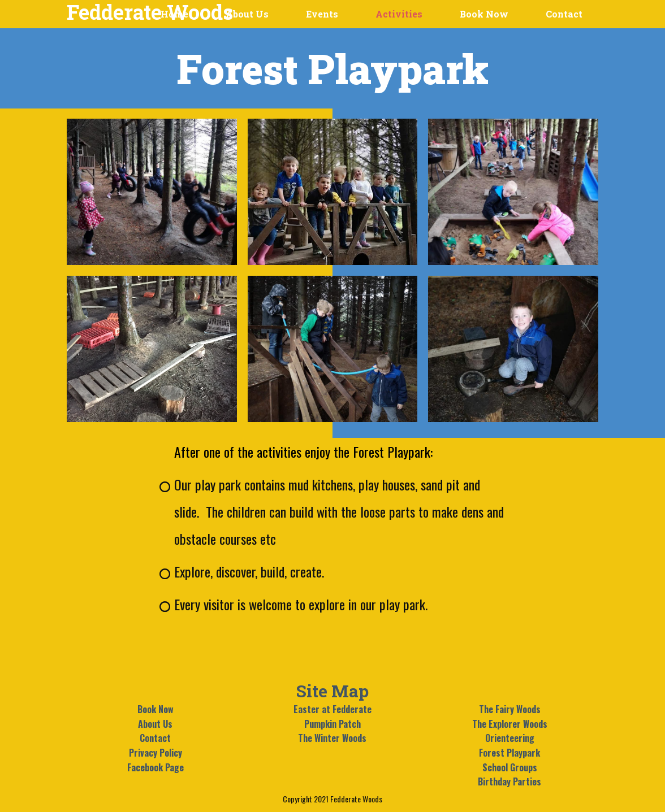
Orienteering (510, 738)
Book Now (156, 709)
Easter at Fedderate (332, 709)
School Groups (510, 767)
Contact (155, 738)
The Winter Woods (332, 738)
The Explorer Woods (510, 724)
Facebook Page (156, 767)
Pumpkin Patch (332, 724)
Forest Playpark (509, 753)
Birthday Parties (509, 781)
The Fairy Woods (510, 709)
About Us (155, 724)
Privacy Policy (156, 753)
